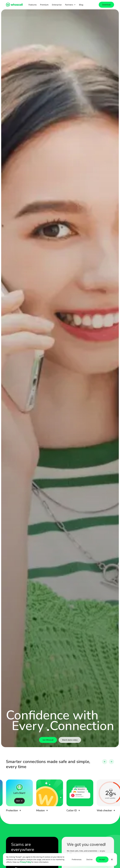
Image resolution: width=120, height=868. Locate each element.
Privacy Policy (26, 862)
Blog (81, 5)
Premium (44, 5)
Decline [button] (89, 859)
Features (33, 5)
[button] (70, 5)
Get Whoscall (48, 740)
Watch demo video (70, 740)
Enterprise (57, 5)
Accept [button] (102, 859)
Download (106, 5)
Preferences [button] (77, 859)
